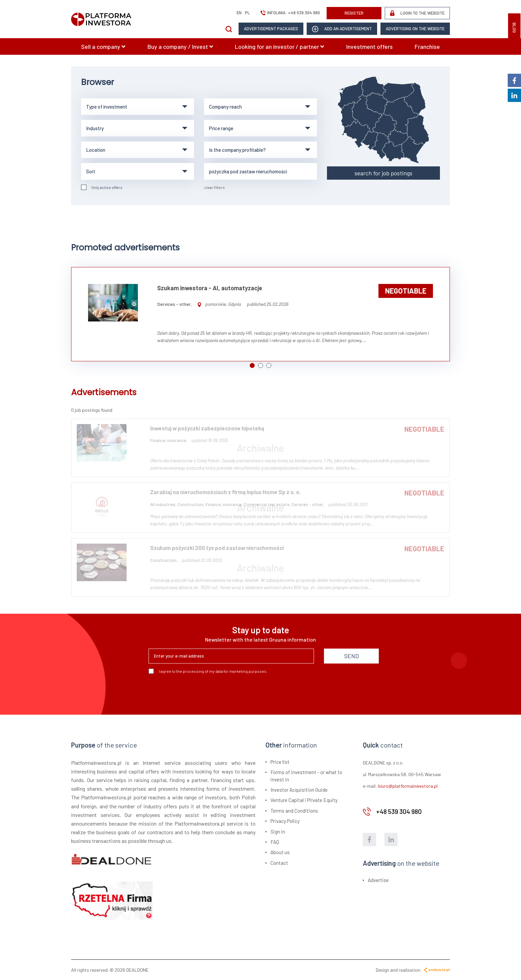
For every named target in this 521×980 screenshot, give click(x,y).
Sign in (278, 832)
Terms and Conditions (294, 811)
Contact (279, 863)
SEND (352, 656)
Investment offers (369, 46)
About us (280, 852)
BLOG (514, 28)
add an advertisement (342, 29)
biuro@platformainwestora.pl (408, 786)
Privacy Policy (285, 821)
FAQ (275, 842)
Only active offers (102, 187)
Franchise (427, 46)
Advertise (378, 880)
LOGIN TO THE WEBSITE (417, 13)
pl (247, 13)
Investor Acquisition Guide (299, 790)
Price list (280, 762)
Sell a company (103, 46)
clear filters (214, 187)
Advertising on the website (415, 29)
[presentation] (199, 692)
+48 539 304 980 (304, 13)
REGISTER (354, 13)
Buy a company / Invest (180, 46)
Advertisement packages (271, 29)
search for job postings (383, 173)
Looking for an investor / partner (279, 46)
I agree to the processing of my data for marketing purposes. (208, 671)
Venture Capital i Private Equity (304, 800)
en (239, 13)
